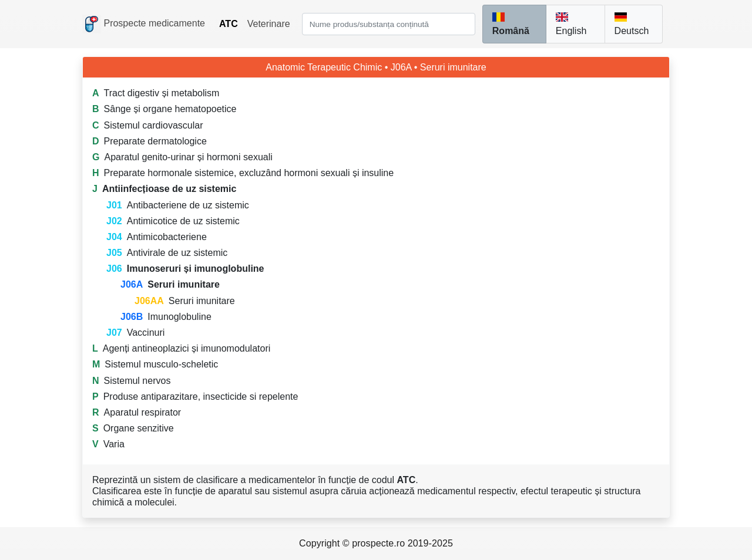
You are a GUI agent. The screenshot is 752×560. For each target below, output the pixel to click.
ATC (229, 24)
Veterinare (269, 24)
